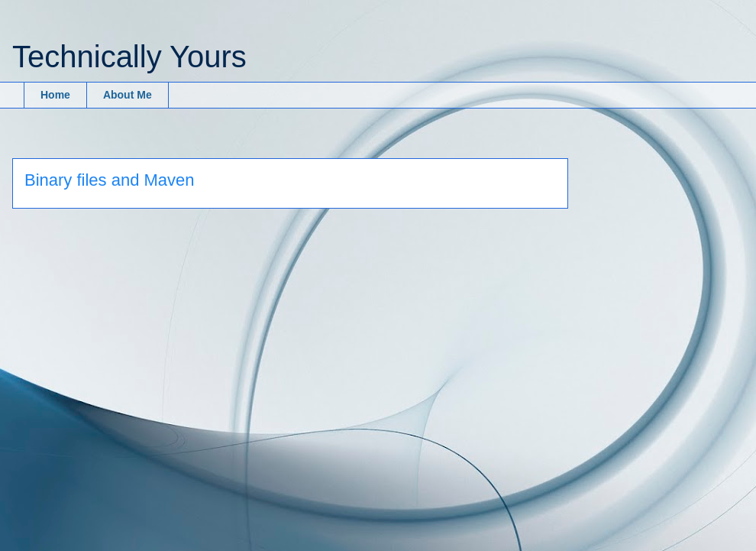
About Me (128, 95)
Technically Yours (129, 57)
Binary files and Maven (110, 180)
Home (55, 95)
